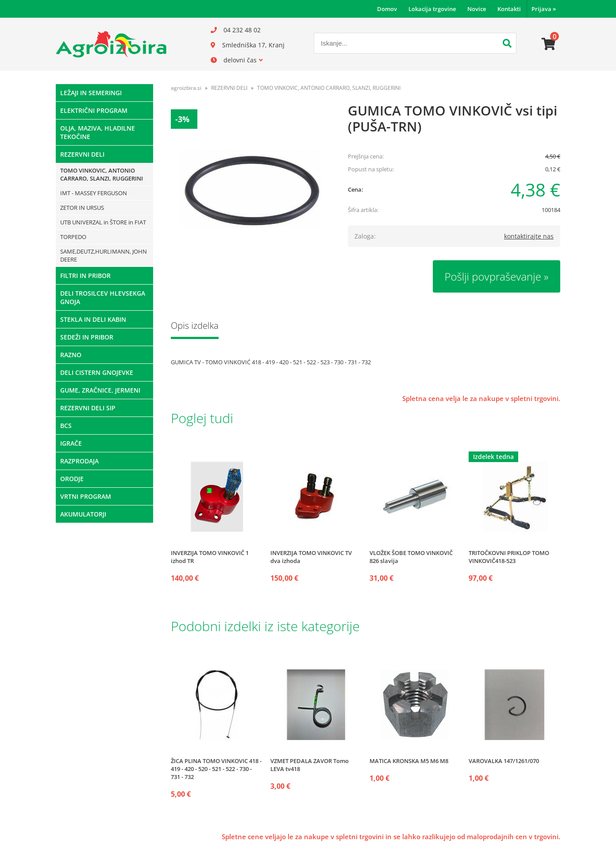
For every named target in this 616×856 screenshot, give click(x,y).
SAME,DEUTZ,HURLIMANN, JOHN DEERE (104, 255)
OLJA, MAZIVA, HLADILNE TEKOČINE (98, 132)
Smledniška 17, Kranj (253, 45)
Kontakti (509, 9)
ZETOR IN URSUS (82, 208)
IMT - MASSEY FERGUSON (94, 193)
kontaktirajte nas (529, 236)
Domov (387, 9)
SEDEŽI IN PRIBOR (87, 337)
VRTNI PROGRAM (86, 496)
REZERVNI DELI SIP (88, 408)
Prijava (544, 9)
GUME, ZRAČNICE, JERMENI (100, 390)
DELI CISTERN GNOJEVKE (97, 372)
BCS (66, 426)
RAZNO (71, 355)
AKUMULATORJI (83, 514)
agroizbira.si (186, 88)
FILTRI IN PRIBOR (85, 276)
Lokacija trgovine (432, 9)
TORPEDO (73, 237)
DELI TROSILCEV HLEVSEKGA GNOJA (103, 297)
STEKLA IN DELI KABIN (93, 319)
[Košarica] (549, 44)
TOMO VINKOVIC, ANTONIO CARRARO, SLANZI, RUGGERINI (102, 174)
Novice (477, 9)
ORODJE (72, 479)
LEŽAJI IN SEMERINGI (91, 93)
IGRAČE (71, 443)
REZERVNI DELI (82, 154)
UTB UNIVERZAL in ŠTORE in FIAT (103, 222)
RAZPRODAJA (79, 461)
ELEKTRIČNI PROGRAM (94, 110)
